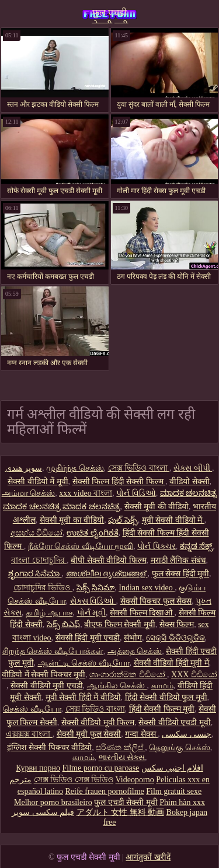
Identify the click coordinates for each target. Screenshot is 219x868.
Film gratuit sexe (174, 791)
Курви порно (38, 768)
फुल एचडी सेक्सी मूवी (110, 15)
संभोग (133, 638)
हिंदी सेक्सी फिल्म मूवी (162, 709)
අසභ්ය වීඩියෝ (37, 533)
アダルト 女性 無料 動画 (121, 812)
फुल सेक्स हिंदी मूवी (181, 574)
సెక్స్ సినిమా (96, 588)
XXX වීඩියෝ (194, 675)
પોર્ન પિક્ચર (157, 546)
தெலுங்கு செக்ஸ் (180, 748)
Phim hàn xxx (182, 802)
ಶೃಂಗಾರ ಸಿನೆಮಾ (35, 574)
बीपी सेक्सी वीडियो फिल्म (109, 560)
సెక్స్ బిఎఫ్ (64, 624)
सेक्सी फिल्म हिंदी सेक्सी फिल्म (119, 482)
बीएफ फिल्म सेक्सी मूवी (120, 624)
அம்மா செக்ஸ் (29, 493)
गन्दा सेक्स (141, 734)
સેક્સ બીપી (193, 468)
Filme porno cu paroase (101, 768)
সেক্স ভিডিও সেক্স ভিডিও (74, 780)
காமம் (162, 686)
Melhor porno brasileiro (53, 802)
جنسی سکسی (187, 734)
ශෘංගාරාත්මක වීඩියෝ (128, 675)
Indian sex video (147, 588)
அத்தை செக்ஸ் (135, 651)
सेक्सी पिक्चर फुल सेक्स (156, 601)
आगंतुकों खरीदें (148, 857)
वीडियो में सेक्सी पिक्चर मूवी (44, 675)
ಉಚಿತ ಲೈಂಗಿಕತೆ (93, 533)
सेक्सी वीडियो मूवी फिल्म (98, 722)
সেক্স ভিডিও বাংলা (139, 468)
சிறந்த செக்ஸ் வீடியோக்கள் (53, 651)
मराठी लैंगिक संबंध (178, 560)
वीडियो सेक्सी (190, 482)
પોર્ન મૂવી (92, 613)
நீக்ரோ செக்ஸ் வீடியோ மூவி (81, 546)
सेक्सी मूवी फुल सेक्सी (89, 734)
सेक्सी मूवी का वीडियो (72, 520)
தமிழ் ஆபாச (49, 613)
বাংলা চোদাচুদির (39, 560)
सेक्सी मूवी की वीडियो (157, 507)
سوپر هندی (24, 468)
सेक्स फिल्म (177, 624)
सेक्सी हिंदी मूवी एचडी (88, 638)
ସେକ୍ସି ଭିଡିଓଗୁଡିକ (175, 638)
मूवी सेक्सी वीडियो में (173, 520)
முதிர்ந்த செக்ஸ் (75, 468)
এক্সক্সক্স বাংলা (29, 734)
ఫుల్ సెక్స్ (123, 520)
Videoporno (135, 780)
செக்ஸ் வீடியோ (32, 709)
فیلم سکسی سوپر (43, 812)
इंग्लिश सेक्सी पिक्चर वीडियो (50, 748)
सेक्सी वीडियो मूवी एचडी (47, 686)
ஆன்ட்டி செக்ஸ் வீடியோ (84, 663)
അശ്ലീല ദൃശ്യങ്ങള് (107, 574)
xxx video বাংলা (86, 493)
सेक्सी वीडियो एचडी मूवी (175, 722)
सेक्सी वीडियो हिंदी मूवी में (171, 663)
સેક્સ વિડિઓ (93, 601)
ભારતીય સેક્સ (122, 757)
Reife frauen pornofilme (104, 791)
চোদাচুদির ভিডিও (43, 588)
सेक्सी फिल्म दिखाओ (142, 613)
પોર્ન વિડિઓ (136, 493)
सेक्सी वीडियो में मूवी (38, 482)
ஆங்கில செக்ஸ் (117, 686)
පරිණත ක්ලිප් (120, 748)
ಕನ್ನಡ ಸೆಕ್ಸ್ (197, 546)
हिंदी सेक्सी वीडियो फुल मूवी (166, 697)
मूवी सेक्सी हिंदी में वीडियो (83, 697)
